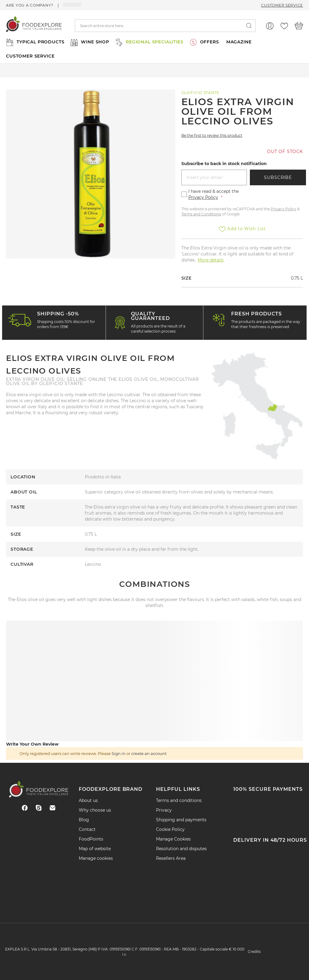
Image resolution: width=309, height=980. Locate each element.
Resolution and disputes (181, 849)
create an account (149, 753)
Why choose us (95, 810)
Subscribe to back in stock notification (224, 164)
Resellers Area (171, 858)
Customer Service (282, 5)
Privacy (164, 810)
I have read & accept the (213, 194)
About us (88, 800)
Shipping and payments (181, 820)
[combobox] (165, 26)
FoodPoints (91, 839)
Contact (87, 829)
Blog (84, 820)
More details (211, 260)
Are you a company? (30, 5)
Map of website (95, 849)
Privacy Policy (203, 197)
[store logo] (34, 26)
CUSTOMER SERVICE (30, 56)
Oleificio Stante (201, 93)
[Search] (249, 26)
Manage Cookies (173, 839)
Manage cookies (96, 858)
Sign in (119, 753)
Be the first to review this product (212, 135)
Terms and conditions (179, 800)
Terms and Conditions (201, 214)
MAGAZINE (239, 42)
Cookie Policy (170, 829)
